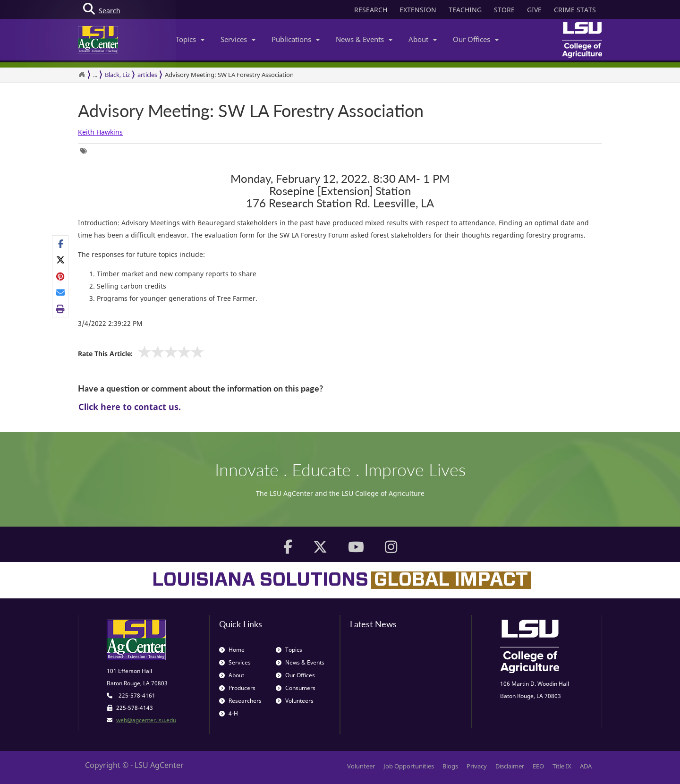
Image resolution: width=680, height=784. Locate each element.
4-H (229, 713)
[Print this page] (61, 308)
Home (232, 650)
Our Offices (476, 39)
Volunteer (361, 766)
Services (238, 39)
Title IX (562, 766)
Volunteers (295, 701)
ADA (586, 766)
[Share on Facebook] (61, 244)
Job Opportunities (409, 766)
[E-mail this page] (61, 292)
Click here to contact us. (130, 407)
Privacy (477, 766)
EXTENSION (418, 10)
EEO (538, 766)
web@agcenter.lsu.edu (146, 720)
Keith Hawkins (100, 132)
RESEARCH (371, 10)
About (423, 39)
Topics (190, 39)
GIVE (534, 10)
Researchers (240, 701)
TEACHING (465, 10)
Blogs (450, 766)
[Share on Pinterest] (61, 276)
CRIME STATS (575, 10)
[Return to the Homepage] (82, 75)
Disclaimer (510, 766)
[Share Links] (60, 276)
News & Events (364, 39)
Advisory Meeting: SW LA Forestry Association (229, 75)
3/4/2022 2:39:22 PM (110, 323)
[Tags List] (86, 151)
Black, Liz (117, 75)
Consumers (296, 688)
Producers (237, 688)
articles (147, 75)
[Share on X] (61, 260)
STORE (504, 10)
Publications (296, 39)
